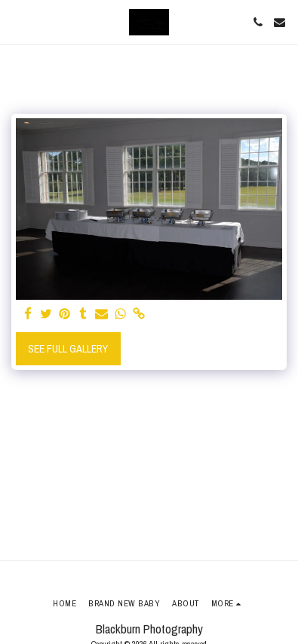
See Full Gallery (68, 349)
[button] (17, 21)
